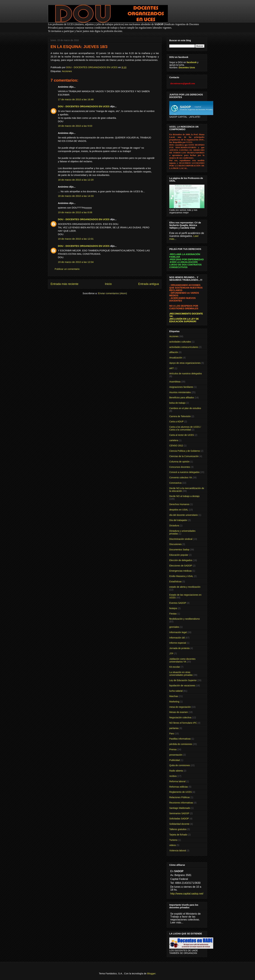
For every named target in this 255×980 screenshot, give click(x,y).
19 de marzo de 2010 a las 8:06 (75, 212)
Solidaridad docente (179, 824)
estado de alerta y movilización (185, 587)
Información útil (177, 638)
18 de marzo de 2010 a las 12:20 (76, 180)
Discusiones (175, 544)
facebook (192, 62)
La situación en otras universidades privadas (181, 674)
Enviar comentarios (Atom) (113, 293)
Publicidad (175, 760)
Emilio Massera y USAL (181, 576)
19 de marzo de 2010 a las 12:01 (76, 239)
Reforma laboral (177, 781)
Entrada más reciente (64, 284)
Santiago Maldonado (180, 808)
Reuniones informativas (181, 803)
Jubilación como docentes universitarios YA (182, 660)
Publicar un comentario (67, 269)
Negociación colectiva (180, 717)
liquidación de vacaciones (182, 686)
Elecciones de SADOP (181, 566)
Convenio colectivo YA (181, 478)
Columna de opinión (179, 462)
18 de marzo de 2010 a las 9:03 (75, 126)
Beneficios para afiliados (182, 398)
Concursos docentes (180, 467)
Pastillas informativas (180, 739)
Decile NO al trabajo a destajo (184, 496)
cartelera (174, 440)
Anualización (176, 358)
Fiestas (173, 614)
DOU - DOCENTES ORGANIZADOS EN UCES (84, 106)
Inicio (108, 284)
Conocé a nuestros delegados (184, 472)
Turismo (173, 840)
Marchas (174, 696)
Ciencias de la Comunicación (184, 456)
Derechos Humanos (179, 504)
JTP (171, 654)
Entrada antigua (149, 284)
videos (173, 845)
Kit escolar (175, 667)
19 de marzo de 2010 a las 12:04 (76, 262)
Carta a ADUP (176, 422)
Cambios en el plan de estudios (185, 408)
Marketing (174, 702)
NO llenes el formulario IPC (183, 723)
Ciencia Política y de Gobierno (185, 451)
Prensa (173, 749)
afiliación (174, 352)
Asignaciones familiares (181, 387)
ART (172, 368)
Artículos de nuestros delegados (186, 374)
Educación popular (179, 555)
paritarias (174, 728)
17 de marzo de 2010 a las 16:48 (76, 99)
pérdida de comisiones (181, 744)
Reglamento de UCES (181, 792)
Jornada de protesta (179, 648)
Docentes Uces (187, 67)
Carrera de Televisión (180, 416)
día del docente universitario (184, 515)
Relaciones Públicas (180, 797)
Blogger (151, 973)
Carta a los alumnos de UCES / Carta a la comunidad (185, 428)
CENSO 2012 (176, 446)
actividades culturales (180, 342)
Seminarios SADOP (179, 813)
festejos (173, 608)
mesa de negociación (180, 707)
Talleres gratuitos (178, 829)
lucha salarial (176, 691)
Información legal (178, 632)
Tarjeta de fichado (178, 835)
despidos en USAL (179, 510)
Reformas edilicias (179, 787)
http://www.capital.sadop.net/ (187, 894)
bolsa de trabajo (177, 403)
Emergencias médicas (181, 571)
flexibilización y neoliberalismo (185, 619)
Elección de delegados (181, 560)
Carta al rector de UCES (182, 435)
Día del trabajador (178, 520)
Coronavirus (175, 483)
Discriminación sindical (181, 539)
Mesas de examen (179, 712)
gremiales (174, 627)
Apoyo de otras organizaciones (185, 363)
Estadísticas (175, 582)
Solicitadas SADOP (179, 819)
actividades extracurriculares (184, 347)
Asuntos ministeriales (180, 392)
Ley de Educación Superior (183, 680)
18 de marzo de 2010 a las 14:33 (76, 196)
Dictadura (174, 526)
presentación (176, 755)
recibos (173, 776)
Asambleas (175, 382)
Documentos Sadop (179, 550)
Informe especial (178, 643)
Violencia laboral (178, 851)
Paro (172, 734)
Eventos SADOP (178, 603)
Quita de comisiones (180, 765)
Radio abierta (176, 771)
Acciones (67, 71)
